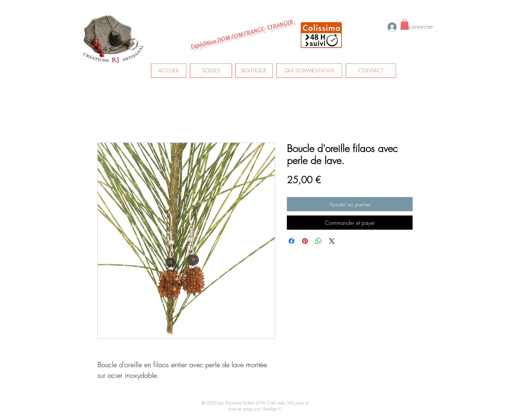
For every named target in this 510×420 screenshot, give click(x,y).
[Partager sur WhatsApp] (318, 241)
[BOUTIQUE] (254, 71)
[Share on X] (332, 241)
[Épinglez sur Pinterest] (305, 241)
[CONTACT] (371, 71)
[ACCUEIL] (169, 71)
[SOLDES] (211, 71)
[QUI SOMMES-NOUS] (309, 71)
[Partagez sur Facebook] (291, 241)
